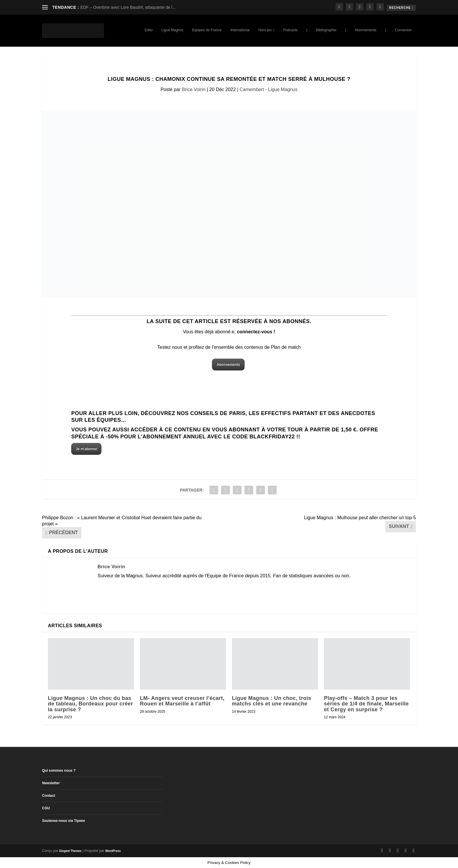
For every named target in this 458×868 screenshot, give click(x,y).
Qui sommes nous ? (59, 771)
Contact (49, 796)
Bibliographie (326, 30)
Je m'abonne (86, 449)
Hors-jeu (265, 30)
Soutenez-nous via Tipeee (64, 821)
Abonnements (365, 30)
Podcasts (290, 30)
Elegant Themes (71, 851)
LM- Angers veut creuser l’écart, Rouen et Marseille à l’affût (182, 701)
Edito (149, 30)
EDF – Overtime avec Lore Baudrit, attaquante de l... (128, 7)
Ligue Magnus (172, 30)
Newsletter (51, 783)
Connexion (403, 30)
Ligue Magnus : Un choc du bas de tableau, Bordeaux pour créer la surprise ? (91, 704)
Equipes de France (207, 30)
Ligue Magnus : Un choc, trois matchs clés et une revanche (272, 701)
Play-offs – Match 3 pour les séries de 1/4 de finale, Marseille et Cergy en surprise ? (366, 704)
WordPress (113, 851)
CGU (46, 808)
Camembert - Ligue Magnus (268, 89)
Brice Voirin (194, 89)
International (240, 30)
